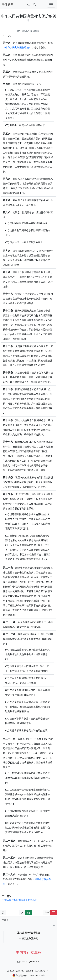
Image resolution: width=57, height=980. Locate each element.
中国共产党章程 (29, 952)
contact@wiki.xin (30, 961)
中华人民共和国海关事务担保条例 (20, 900)
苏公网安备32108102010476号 (28, 975)
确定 (28, 913)
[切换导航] (51, 5)
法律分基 (20, 971)
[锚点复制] (29, 20)
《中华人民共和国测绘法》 (17, 47)
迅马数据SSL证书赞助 (29, 933)
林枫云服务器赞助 (29, 938)
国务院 (36, 31)
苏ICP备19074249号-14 (37, 971)
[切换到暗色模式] (29, 5)
